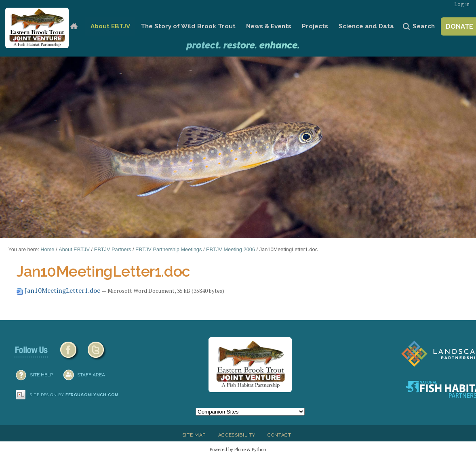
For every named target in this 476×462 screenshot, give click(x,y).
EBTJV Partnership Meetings (168, 249)
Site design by (74, 395)
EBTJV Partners (113, 249)
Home (74, 26)
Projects (315, 26)
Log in (462, 4)
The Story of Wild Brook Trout (188, 26)
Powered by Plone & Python (238, 449)
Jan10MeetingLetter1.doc (59, 290)
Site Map (194, 435)
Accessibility (237, 435)
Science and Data (366, 26)
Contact (279, 435)
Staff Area (91, 375)
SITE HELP (41, 375)
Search (424, 26)
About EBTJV (110, 26)
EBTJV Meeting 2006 (231, 249)
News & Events (269, 26)
